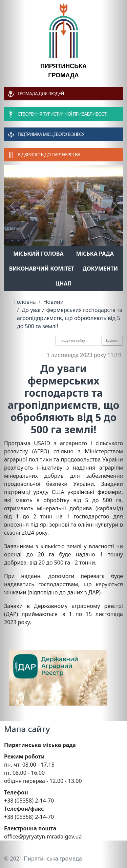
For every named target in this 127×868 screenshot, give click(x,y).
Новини (54, 302)
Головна (25, 302)
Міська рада (95, 254)
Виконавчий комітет (42, 269)
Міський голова (38, 254)
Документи (100, 269)
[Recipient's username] (79, 341)
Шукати (112, 340)
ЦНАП (63, 283)
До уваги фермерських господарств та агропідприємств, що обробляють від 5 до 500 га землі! (70, 318)
